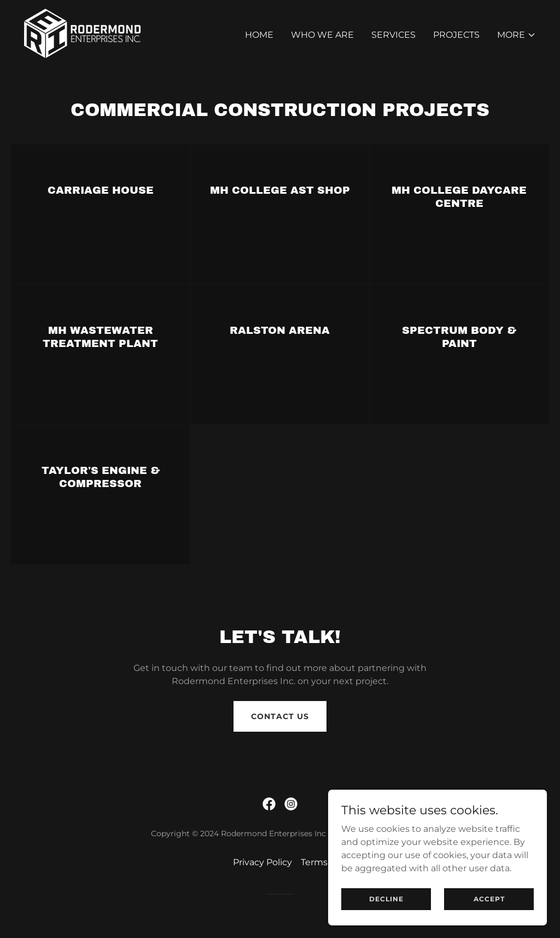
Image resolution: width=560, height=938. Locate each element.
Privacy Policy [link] (262, 862)
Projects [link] (456, 35)
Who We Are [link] (322, 35)
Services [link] (393, 35)
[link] (82, 33)
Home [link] (259, 35)
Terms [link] (314, 862)
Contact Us (280, 716)
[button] (517, 35)
